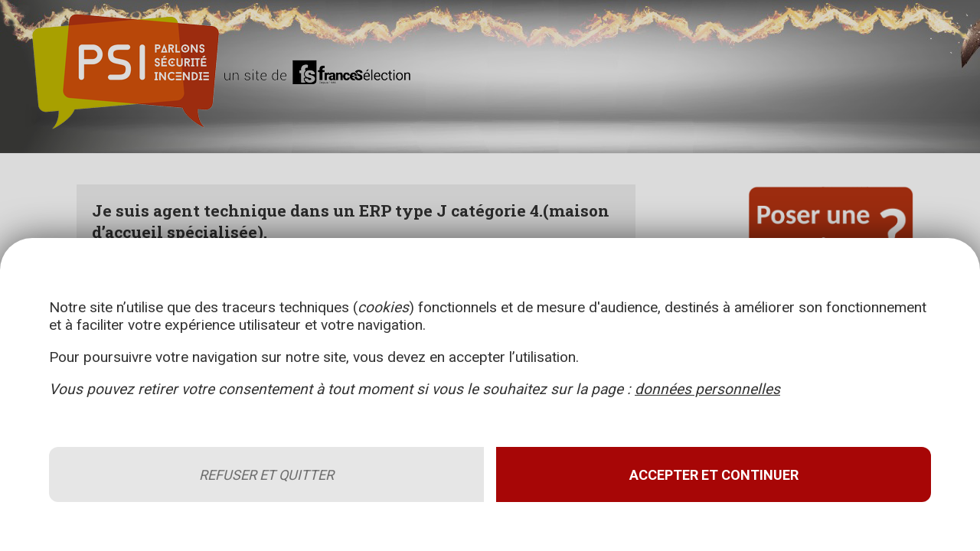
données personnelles (707, 389)
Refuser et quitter (266, 475)
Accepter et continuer (714, 475)
